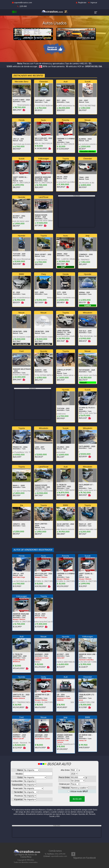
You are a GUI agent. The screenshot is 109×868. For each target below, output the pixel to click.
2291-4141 (22, 6)
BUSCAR (77, 799)
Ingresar (93, 3)
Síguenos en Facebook (85, 858)
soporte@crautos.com (22, 3)
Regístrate (81, 3)
